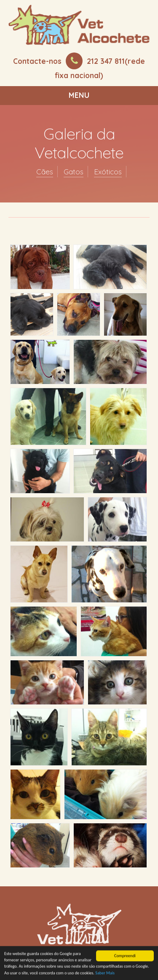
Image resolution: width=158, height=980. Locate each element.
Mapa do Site (82, 870)
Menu (79, 95)
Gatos (74, 172)
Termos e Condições (82, 855)
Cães (45, 172)
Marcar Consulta (82, 839)
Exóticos (108, 172)
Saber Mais (105, 973)
